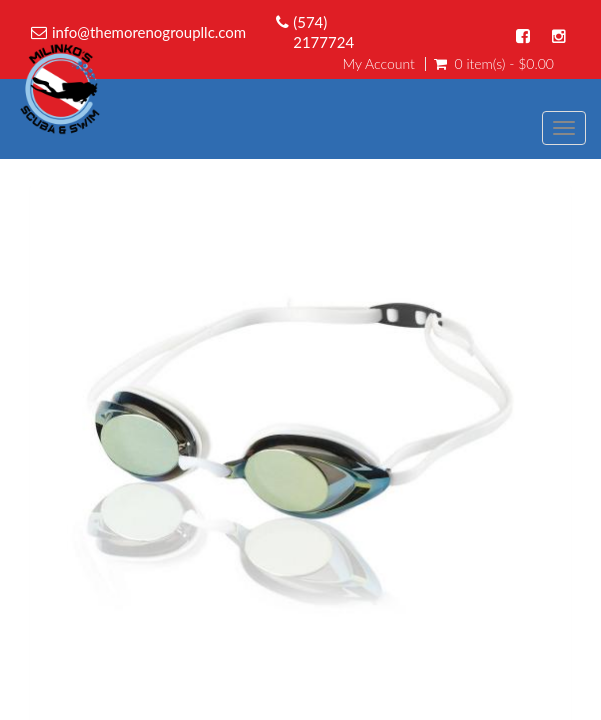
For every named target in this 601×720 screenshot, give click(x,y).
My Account (378, 64)
